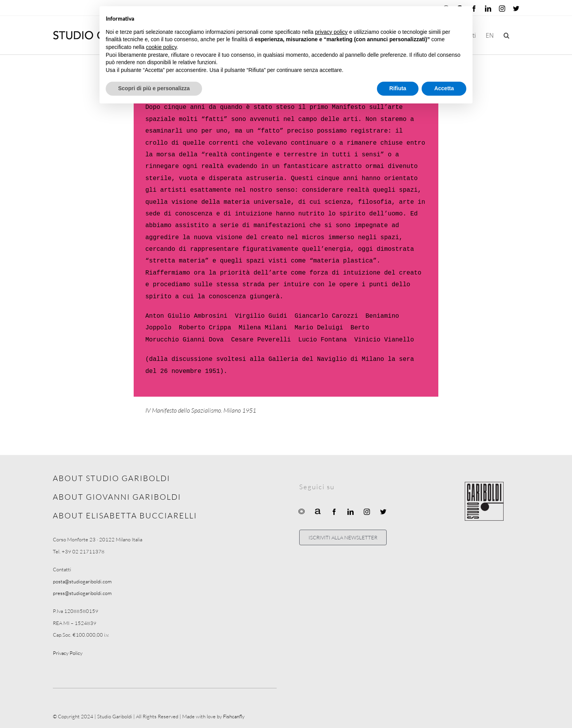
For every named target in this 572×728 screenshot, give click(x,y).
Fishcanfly (234, 716)
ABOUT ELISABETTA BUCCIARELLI (125, 515)
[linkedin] (351, 512)
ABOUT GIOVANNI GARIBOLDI (117, 497)
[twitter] (383, 512)
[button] (507, 35)
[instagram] (367, 512)
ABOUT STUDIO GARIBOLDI (112, 478)
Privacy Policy (68, 653)
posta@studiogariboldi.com (82, 581)
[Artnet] (318, 511)
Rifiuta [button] (398, 88)
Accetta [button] (444, 88)
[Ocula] (302, 511)
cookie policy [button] (161, 47)
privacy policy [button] (331, 32)
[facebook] (334, 512)
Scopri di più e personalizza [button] (154, 88)
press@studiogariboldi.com (82, 593)
